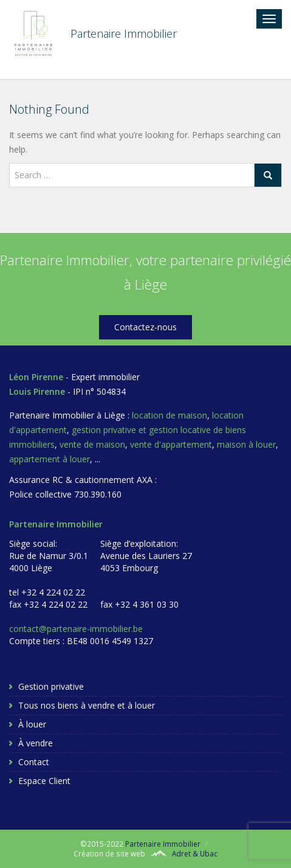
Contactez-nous (145, 327)
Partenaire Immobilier (163, 844)
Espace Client (44, 781)
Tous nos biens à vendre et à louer (87, 705)
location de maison (169, 415)
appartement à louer (50, 459)
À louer (32, 724)
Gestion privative (51, 686)
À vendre (36, 743)
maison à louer (246, 444)
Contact (34, 762)
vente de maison (92, 444)
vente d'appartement (171, 444)
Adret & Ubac (195, 853)
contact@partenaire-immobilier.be (76, 629)
